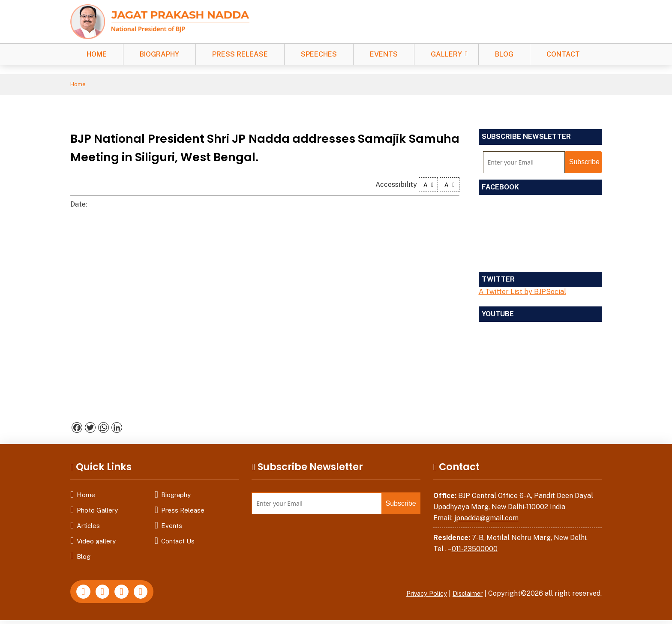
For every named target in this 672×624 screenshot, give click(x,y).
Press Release (240, 54)
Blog (504, 54)
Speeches (319, 54)
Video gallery (96, 542)
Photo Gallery (97, 511)
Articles (88, 527)
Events (384, 54)
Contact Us (178, 542)
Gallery (446, 54)
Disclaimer (465, 595)
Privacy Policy (420, 595)
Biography (159, 54)
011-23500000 (475, 550)
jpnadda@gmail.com (486, 519)
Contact (563, 54)
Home (97, 54)
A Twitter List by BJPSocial (522, 293)
